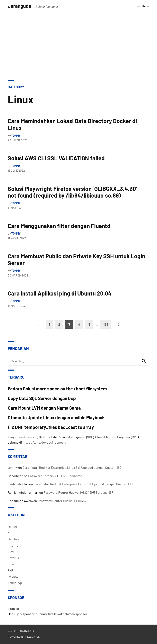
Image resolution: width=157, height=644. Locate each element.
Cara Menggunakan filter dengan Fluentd (59, 226)
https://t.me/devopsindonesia (44, 442)
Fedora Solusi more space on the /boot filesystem (57, 389)
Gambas (13, 539)
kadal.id (13, 609)
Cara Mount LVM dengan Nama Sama (44, 408)
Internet (14, 545)
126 (106, 324)
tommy (16, 136)
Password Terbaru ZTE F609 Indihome (55, 476)
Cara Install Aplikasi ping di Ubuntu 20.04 (60, 293)
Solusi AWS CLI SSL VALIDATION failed (56, 158)
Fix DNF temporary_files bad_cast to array (51, 427)
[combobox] (78, 361)
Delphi (12, 527)
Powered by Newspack (24, 637)
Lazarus (13, 558)
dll (10, 533)
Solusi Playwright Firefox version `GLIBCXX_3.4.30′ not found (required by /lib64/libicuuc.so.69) (74, 192)
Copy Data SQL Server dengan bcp (42, 398)
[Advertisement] (78, 43)
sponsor (81, 614)
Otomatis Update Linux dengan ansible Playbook (56, 417)
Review (13, 577)
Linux (12, 564)
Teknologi (15, 583)
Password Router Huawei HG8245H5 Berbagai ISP (78, 492)
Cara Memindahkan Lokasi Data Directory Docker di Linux (72, 124)
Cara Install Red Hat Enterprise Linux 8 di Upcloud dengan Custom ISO (72, 467)
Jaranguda (20, 6)
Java (11, 551)
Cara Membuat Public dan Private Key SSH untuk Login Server (76, 260)
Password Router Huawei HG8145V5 (63, 501)
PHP (11, 570)
